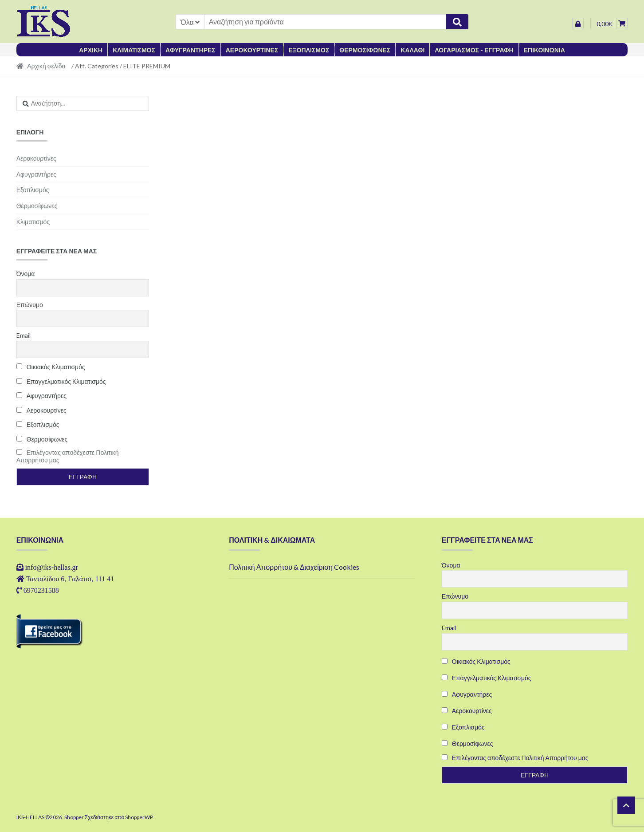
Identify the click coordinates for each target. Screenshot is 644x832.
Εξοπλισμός (33, 190)
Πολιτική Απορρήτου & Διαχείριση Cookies (294, 567)
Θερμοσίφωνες (37, 206)
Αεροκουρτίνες (36, 158)
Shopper (74, 817)
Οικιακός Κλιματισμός (51, 367)
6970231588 (41, 590)
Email (24, 335)
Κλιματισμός (33, 222)
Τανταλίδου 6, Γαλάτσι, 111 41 (70, 579)
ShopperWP (139, 817)
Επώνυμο (30, 305)
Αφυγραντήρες (36, 174)
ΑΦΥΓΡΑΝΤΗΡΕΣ (190, 50)
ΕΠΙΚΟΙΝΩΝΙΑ (544, 50)
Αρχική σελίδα (46, 66)
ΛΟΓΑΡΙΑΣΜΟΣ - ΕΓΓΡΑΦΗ (474, 50)
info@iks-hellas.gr (52, 567)
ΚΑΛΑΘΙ (412, 50)
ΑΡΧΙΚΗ (91, 50)
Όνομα (26, 274)
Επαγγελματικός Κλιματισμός (61, 381)
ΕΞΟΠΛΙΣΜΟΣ (309, 50)
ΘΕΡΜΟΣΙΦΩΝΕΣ (365, 50)
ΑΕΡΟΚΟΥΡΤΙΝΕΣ (252, 50)
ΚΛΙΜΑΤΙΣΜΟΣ (134, 50)
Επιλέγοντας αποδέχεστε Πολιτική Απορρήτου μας (520, 758)
